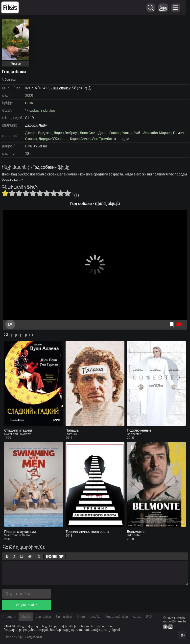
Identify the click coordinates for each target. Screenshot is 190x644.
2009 (29, 96)
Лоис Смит (88, 133)
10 (68, 193)
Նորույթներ (64, 617)
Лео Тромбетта (104, 139)
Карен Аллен (80, 139)
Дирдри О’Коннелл (54, 139)
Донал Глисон (110, 133)
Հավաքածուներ (117, 617)
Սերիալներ (43, 617)
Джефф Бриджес (39, 133)
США (29, 103)
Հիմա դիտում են (89, 617)
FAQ (149, 617)
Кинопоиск (62, 88)
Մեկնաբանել (27, 605)
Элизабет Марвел (157, 133)
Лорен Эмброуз (66, 133)
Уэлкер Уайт (132, 133)
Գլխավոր (9, 617)
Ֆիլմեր (26, 617)
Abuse (137, 617)
